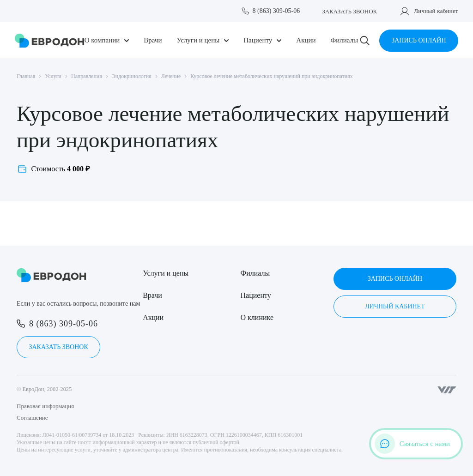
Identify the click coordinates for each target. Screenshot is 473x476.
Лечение (171, 76)
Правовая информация (45, 406)
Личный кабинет (436, 11)
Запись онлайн (418, 40)
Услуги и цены (198, 40)
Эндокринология (132, 76)
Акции (306, 40)
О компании (102, 40)
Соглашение (32, 418)
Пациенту (258, 40)
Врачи (153, 40)
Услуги (53, 76)
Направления (87, 76)
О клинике (257, 317)
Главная (26, 76)
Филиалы (344, 40)
